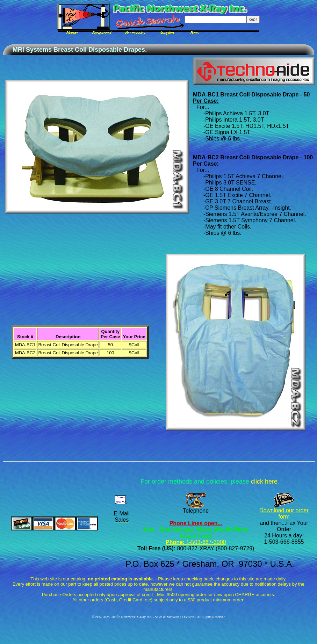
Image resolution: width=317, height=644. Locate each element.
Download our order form (284, 513)
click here (264, 482)
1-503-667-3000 (205, 542)
